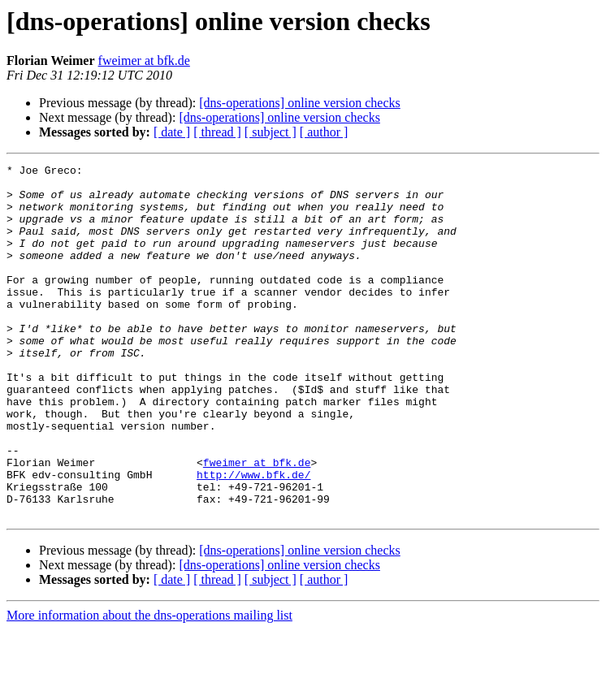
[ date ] (172, 132)
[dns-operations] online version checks (299, 103)
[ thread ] (217, 132)
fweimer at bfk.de (144, 60)
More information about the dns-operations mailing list (149, 686)
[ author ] (324, 132)
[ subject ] (271, 132)
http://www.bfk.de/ (253, 538)
